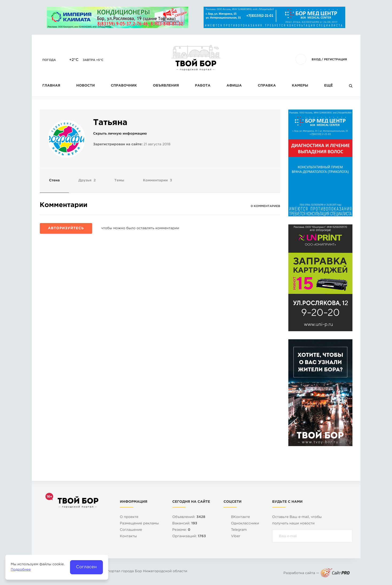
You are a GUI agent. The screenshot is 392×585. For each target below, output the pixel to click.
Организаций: (189, 537)
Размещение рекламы (139, 524)
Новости (85, 86)
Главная (51, 86)
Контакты (129, 537)
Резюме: (181, 530)
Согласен (86, 567)
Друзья (87, 181)
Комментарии (158, 181)
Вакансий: (185, 524)
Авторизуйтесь (66, 229)
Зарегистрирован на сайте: (118, 145)
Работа (203, 86)
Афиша (234, 86)
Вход (316, 60)
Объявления (166, 86)
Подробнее (21, 570)
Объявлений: (189, 517)
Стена (55, 181)
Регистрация (335, 60)
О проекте (129, 517)
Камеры (300, 86)
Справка (267, 86)
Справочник (124, 86)
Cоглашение (131, 530)
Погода (49, 60)
